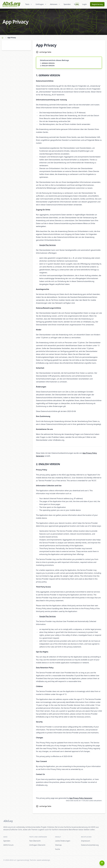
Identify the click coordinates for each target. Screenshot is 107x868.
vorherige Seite (44, 52)
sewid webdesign (43, 860)
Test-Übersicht (35, 841)
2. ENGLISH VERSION (47, 66)
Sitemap (58, 845)
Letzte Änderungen (63, 841)
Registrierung (97, 4)
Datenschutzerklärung (90, 845)
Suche (58, 849)
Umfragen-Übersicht (37, 845)
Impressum (86, 841)
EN (77, 4)
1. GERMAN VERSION (47, 63)
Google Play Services (47, 245)
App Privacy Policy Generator (81, 798)
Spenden (67, 4)
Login (84, 4)
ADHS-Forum (8, 845)
